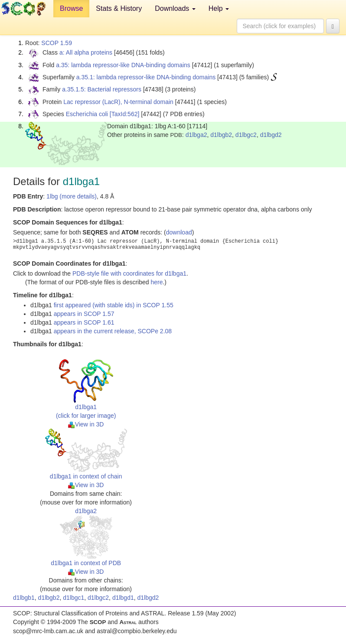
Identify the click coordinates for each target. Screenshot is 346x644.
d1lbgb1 (24, 598)
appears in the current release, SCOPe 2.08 (113, 331)
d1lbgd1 (123, 598)
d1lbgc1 (73, 598)
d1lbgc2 (246, 135)
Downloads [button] (175, 8)
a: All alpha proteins (86, 52)
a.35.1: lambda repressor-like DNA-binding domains (146, 77)
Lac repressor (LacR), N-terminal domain (118, 102)
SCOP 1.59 (57, 43)
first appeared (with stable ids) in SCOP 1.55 (114, 305)
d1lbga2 (196, 135)
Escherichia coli (87, 114)
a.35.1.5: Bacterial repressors (102, 89)
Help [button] (219, 8)
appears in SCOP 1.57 (84, 314)
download (179, 232)
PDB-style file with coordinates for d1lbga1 (129, 273)
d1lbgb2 (221, 135)
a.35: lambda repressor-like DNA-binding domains (123, 65)
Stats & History (119, 8)
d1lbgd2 (271, 135)
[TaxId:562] (125, 114)
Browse (71, 8)
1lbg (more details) (72, 196)
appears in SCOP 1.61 (84, 322)
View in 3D (86, 424)
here (157, 282)
